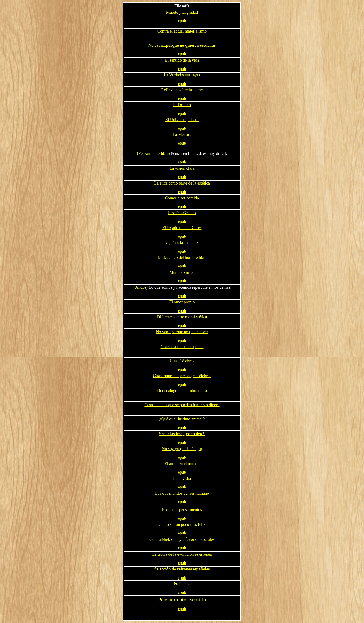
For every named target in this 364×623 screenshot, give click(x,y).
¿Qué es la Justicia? (182, 243)
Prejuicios (182, 584)
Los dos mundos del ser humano (182, 493)
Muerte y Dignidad (182, 12)
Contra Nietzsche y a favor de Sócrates (182, 539)
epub (182, 21)
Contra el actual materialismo (182, 31)
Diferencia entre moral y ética (182, 317)
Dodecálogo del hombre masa (182, 391)
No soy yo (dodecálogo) (182, 449)
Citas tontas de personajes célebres (182, 376)
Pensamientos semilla (182, 600)
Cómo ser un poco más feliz (182, 524)
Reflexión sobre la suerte (182, 90)
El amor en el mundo (182, 464)
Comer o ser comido (182, 198)
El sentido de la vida (182, 60)
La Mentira (182, 135)
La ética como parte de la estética (182, 183)
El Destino (182, 105)
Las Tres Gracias (182, 213)
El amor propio (182, 302)
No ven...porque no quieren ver (182, 332)
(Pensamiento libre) (154, 153)
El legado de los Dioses (182, 228)
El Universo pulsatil (182, 120)
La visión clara (182, 168)
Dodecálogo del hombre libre (182, 257)
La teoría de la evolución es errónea (182, 554)
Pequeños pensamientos (182, 510)
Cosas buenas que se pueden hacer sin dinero (182, 405)
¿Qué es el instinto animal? (182, 419)
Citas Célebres (182, 361)
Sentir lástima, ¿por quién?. (182, 434)
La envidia (182, 478)
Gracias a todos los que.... (182, 347)
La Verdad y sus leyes (182, 75)
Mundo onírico (182, 272)
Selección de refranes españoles (182, 569)
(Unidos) (140, 287)
